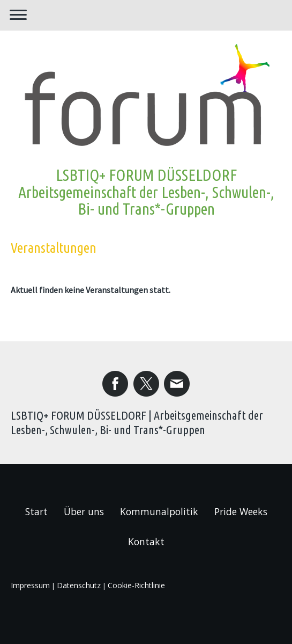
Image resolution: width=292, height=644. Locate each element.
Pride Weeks (241, 511)
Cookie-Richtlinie (136, 585)
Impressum (30, 585)
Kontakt (146, 541)
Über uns (84, 511)
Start (36, 511)
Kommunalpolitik (159, 511)
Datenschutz (79, 585)
